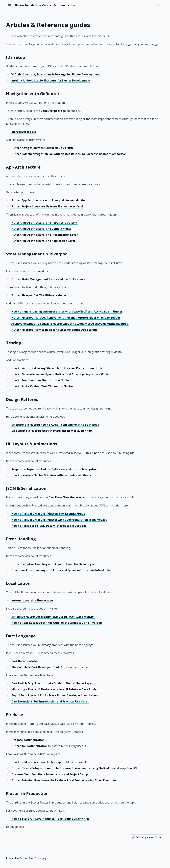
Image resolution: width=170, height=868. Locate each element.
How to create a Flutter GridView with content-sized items (51, 475)
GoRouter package (53, 111)
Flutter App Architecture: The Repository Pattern (44, 223)
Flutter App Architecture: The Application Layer (43, 241)
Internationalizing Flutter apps (32, 600)
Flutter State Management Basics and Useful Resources (49, 279)
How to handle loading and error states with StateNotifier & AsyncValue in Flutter (67, 312)
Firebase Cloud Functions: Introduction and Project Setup (50, 774)
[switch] (158, 5)
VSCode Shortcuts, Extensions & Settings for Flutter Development (56, 74)
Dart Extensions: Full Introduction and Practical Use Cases (50, 701)
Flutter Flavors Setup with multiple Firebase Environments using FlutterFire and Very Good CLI (75, 768)
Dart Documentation (25, 661)
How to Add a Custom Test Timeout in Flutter (42, 386)
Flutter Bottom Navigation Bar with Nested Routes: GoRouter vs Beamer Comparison (69, 154)
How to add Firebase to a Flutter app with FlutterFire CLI (50, 762)
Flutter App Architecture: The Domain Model (41, 229)
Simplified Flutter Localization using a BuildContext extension (53, 617)
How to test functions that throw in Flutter (41, 380)
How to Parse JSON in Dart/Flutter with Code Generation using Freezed (59, 520)
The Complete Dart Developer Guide (36, 667)
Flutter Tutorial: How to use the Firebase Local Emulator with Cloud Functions (64, 780)
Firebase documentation (28, 740)
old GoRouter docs (24, 132)
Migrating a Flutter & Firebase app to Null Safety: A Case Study (54, 689)
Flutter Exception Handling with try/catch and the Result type (53, 564)
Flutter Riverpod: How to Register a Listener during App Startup (54, 330)
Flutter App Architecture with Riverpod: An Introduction (49, 200)
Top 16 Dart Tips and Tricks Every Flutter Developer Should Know (55, 695)
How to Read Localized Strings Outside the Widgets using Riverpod (57, 623)
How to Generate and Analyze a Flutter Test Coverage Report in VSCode (60, 374)
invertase (28, 858)
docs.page (42, 858)
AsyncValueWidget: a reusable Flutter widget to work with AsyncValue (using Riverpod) (70, 324)
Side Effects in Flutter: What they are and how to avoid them (52, 431)
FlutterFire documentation (29, 746)
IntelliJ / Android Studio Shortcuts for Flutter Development (51, 80)
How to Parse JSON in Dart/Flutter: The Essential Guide (48, 514)
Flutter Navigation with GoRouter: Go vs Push (42, 148)
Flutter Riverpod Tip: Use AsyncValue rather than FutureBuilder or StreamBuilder (66, 318)
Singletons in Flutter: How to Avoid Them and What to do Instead (55, 425)
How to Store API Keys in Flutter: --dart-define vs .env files (50, 819)
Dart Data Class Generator (66, 497)
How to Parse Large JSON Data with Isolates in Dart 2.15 (49, 526)
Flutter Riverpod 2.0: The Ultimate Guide (39, 295)
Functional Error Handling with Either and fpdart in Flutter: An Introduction (62, 570)
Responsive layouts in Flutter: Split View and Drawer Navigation (54, 469)
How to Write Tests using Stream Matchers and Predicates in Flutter (58, 368)
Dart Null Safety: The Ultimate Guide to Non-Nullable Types (52, 683)
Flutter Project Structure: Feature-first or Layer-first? (47, 206)
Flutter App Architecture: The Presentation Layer (45, 235)
